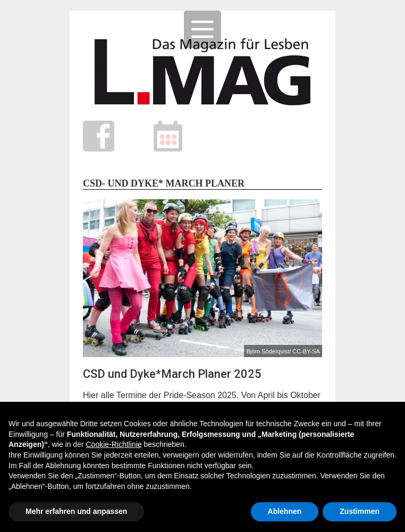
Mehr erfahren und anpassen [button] (76, 511)
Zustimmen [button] (360, 511)
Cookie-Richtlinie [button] (113, 444)
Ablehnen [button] (285, 511)
